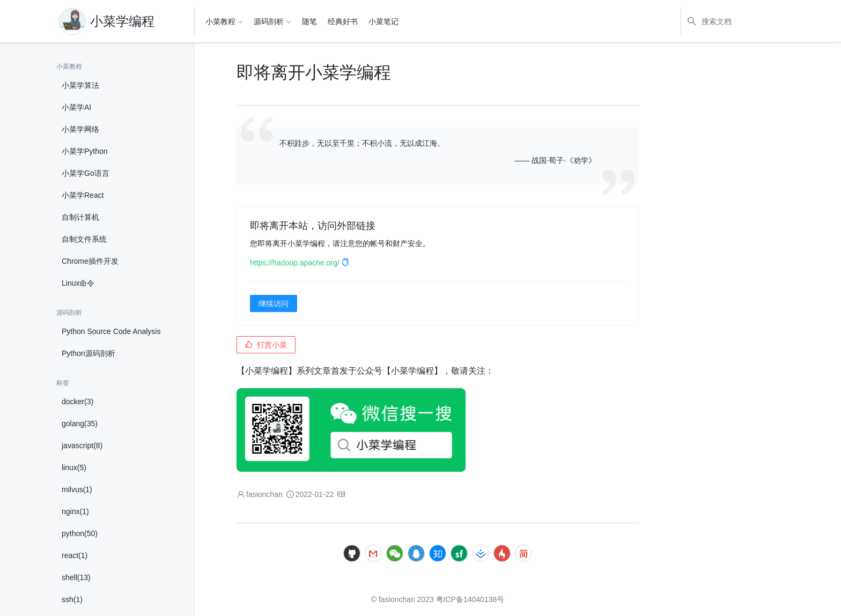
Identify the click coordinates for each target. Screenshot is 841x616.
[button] (345, 263)
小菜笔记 (383, 21)
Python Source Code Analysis (111, 331)
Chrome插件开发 (90, 261)
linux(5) (74, 467)
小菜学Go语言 (86, 173)
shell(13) (76, 577)
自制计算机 (80, 217)
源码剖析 (269, 21)
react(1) (75, 555)
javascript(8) (82, 446)
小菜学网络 (80, 129)
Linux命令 (78, 283)
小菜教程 (220, 21)
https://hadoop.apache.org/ (300, 263)
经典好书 (343, 21)
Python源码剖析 (88, 353)
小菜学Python (85, 151)
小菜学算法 (80, 85)
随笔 (309, 21)
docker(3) (78, 402)
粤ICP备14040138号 (470, 599)
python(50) (80, 533)
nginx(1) (75, 511)
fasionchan (264, 494)
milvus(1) (77, 489)
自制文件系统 (84, 239)
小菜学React (83, 195)
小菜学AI (76, 107)
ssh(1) (72, 599)
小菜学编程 (122, 21)
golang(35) (80, 424)
